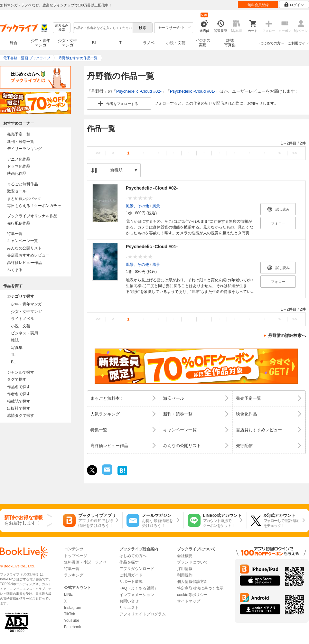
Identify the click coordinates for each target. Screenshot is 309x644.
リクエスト (129, 608)
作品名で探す (19, 387)
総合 (14, 43)
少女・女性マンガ (68, 43)
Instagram (73, 608)
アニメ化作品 (19, 159)
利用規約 (185, 575)
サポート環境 (131, 582)
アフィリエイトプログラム (143, 614)
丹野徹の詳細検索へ (287, 336)
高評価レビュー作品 (24, 263)
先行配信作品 (19, 223)
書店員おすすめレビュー (28, 255)
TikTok (70, 614)
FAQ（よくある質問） (139, 588)
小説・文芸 (176, 43)
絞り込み (62, 28)
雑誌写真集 (230, 43)
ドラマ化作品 (19, 166)
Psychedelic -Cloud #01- (193, 91)
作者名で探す (19, 394)
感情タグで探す (21, 415)
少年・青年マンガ (41, 43)
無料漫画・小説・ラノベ (85, 562)
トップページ (76, 556)
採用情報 (185, 569)
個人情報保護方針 (192, 582)
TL (121, 43)
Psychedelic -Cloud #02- (139, 91)
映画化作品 (17, 173)
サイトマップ (189, 601)
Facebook (73, 627)
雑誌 (15, 340)
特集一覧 (15, 234)
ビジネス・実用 (24, 333)
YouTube (72, 621)
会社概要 (185, 556)
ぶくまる (15, 270)
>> (295, 153)
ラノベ (149, 43)
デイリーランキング (24, 149)
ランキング (74, 575)
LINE (68, 594)
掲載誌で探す (19, 401)
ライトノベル (23, 319)
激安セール (17, 191)
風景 (156, 206)
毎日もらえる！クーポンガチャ (34, 206)
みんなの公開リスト (24, 248)
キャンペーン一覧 (23, 241)
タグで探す (17, 379)
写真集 (17, 348)
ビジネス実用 (203, 43)
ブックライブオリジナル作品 (32, 216)
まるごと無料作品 (23, 184)
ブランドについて (192, 562)
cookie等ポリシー (192, 595)
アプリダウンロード (137, 569)
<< (98, 153)
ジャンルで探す (21, 372)
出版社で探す (19, 408)
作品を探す (129, 562)
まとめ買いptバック (24, 199)
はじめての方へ (272, 43)
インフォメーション (137, 595)
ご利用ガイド (298, 43)
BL (95, 43)
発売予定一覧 (19, 134)
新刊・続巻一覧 (21, 142)
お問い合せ (129, 601)
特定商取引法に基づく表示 (200, 588)
